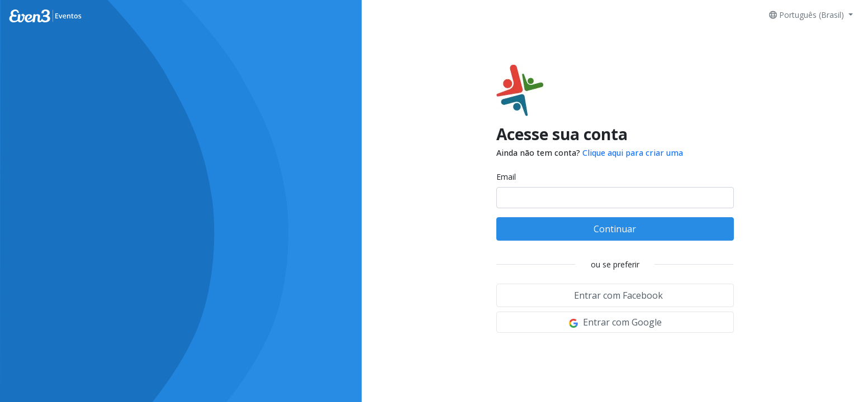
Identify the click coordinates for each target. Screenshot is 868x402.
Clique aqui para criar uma (633, 153)
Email (506, 177)
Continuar (615, 229)
